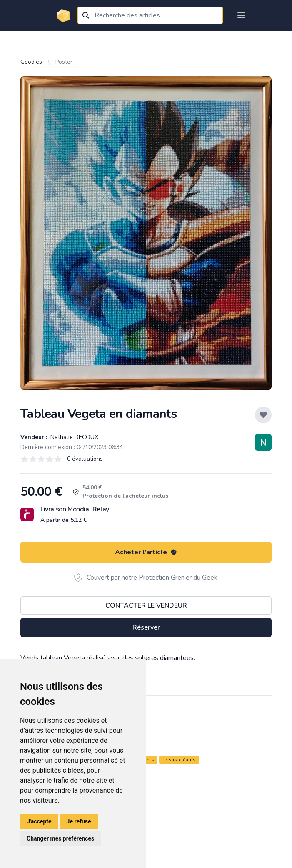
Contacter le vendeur (146, 605)
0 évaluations (85, 459)
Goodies (31, 62)
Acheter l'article (146, 552)
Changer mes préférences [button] (60, 838)
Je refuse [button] (79, 821)
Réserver (146, 627)
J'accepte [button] (39, 821)
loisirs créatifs (179, 760)
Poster (64, 62)
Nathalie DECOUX (74, 437)
